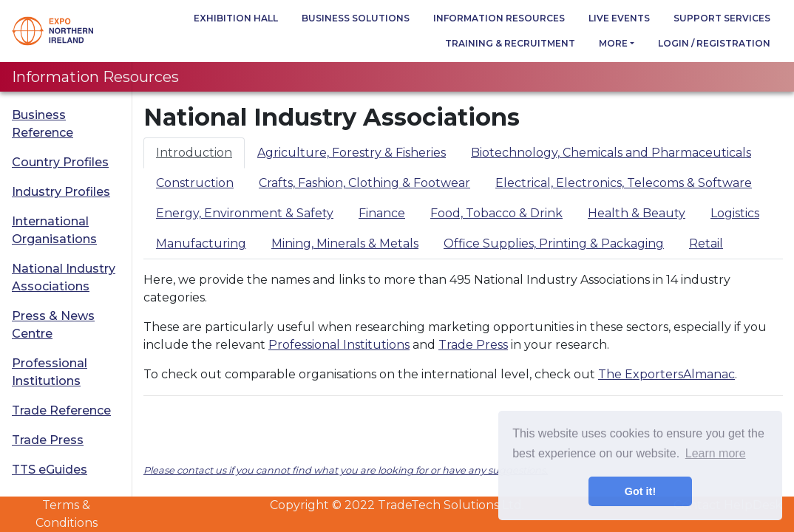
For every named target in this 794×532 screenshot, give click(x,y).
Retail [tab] (706, 243)
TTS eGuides (50, 470)
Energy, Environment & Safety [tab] (245, 213)
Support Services (722, 18)
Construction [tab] (195, 183)
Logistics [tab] (735, 213)
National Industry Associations (64, 277)
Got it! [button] (640, 491)
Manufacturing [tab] (201, 243)
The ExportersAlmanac (666, 374)
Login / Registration (714, 43)
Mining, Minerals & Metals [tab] (345, 243)
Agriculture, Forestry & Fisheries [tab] (352, 153)
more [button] (613, 43)
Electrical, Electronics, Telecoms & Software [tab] (624, 183)
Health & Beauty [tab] (637, 213)
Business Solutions (356, 18)
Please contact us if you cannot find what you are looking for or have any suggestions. (346, 470)
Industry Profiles (61, 192)
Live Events (619, 18)
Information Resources (499, 18)
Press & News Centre (53, 325)
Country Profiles (60, 162)
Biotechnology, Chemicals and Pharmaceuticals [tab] (611, 153)
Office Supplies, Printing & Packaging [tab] (554, 243)
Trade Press (48, 440)
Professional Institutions (50, 372)
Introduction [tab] (194, 153)
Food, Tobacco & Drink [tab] (496, 213)
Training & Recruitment (510, 43)
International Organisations (54, 230)
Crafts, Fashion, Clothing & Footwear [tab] (364, 183)
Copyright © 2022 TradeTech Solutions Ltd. (397, 505)
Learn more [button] (716, 453)
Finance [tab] (382, 213)
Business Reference (43, 124)
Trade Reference (61, 410)
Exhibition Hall (236, 18)
